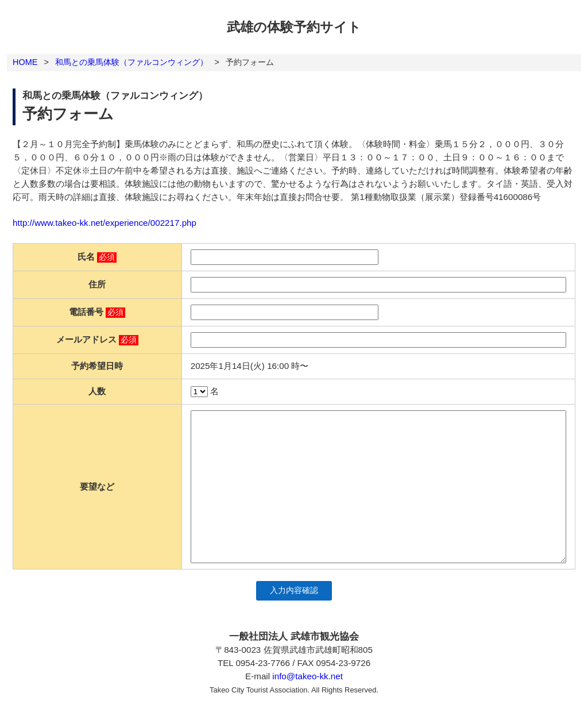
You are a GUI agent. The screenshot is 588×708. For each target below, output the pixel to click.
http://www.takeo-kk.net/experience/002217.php (105, 223)
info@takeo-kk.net (307, 676)
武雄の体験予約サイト (294, 27)
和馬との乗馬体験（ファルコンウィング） (131, 62)
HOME (25, 62)
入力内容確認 (294, 590)
